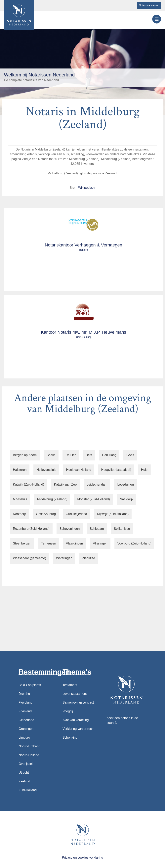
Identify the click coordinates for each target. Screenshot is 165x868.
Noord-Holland (29, 755)
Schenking (70, 738)
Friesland (25, 711)
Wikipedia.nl (87, 188)
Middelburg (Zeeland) (52, 499)
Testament (70, 685)
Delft (89, 455)
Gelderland (26, 720)
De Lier (71, 455)
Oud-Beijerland (76, 514)
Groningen (26, 729)
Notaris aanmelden (149, 5)
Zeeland (24, 781)
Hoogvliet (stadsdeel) (116, 470)
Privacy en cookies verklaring (82, 858)
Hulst (145, 470)
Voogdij (68, 711)
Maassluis (20, 499)
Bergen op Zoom (25, 455)
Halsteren (20, 470)
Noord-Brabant (29, 746)
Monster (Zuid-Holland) (94, 499)
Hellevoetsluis (46, 470)
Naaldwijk (127, 499)
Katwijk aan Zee (65, 484)
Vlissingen (100, 543)
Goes (130, 455)
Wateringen (64, 558)
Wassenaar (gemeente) (30, 558)
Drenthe (24, 694)
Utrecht (24, 773)
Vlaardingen (74, 543)
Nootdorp (20, 514)
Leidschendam (97, 484)
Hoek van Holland (79, 470)
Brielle (51, 455)
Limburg (24, 738)
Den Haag (109, 455)
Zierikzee (89, 558)
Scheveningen (70, 529)
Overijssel (25, 764)
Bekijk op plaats (30, 685)
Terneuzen (49, 543)
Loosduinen (125, 484)
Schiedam (97, 529)
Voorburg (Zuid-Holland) (134, 543)
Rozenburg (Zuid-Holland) (31, 529)
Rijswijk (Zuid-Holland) (113, 514)
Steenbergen (22, 543)
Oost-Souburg (46, 514)
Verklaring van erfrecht (78, 729)
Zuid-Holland (28, 790)
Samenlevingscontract (78, 702)
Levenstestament (75, 694)
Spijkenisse (122, 529)
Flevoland (25, 702)
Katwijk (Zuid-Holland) (29, 484)
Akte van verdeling (76, 720)
